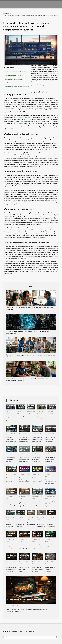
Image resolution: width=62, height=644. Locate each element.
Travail (25, 631)
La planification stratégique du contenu (15, 72)
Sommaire (10, 68)
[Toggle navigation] (4, 4)
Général (32, 631)
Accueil (5, 14)
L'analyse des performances (12, 83)
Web (10, 14)
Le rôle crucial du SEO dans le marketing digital (28, 600)
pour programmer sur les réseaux (30, 121)
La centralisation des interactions (14, 79)
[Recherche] (31, 637)
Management (6, 631)
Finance (15, 631)
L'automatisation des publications (14, 75)
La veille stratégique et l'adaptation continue (17, 87)
